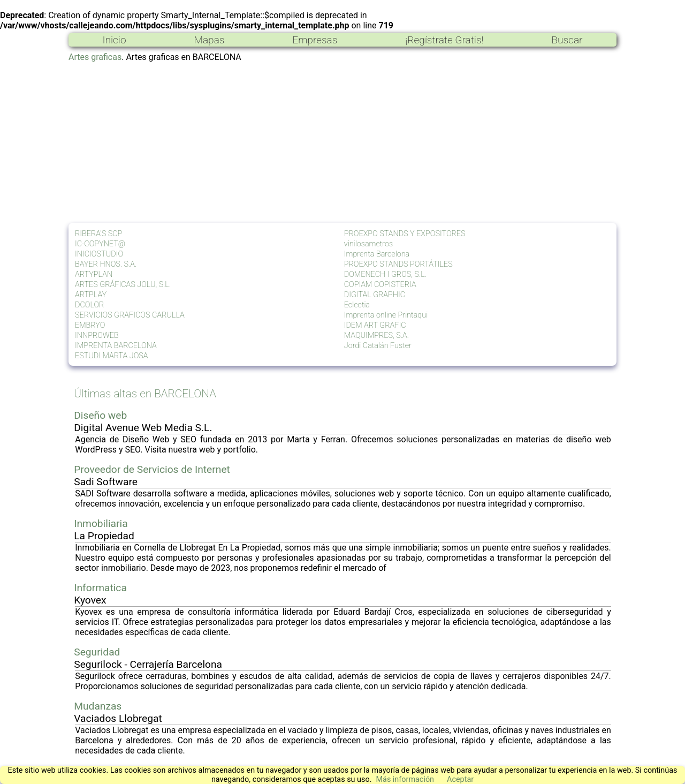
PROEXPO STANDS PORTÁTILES (398, 264)
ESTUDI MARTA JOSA (112, 356)
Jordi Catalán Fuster (378, 346)
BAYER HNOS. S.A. (106, 264)
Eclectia (357, 305)
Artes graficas (95, 57)
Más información (405, 779)
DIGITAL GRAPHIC (375, 295)
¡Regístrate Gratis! (444, 40)
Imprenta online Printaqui (386, 315)
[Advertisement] (342, 142)
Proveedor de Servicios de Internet (152, 469)
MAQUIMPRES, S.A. (376, 336)
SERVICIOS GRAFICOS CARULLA (130, 315)
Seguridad (97, 652)
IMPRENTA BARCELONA (116, 346)
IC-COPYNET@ (100, 244)
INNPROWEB (97, 336)
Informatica (100, 588)
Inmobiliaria (101, 523)
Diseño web (100, 415)
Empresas (315, 40)
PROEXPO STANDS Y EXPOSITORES (405, 234)
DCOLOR (89, 305)
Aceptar (460, 779)
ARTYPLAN (94, 274)
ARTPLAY (91, 295)
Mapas (209, 40)
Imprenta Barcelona (377, 254)
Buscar (567, 40)
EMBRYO (90, 325)
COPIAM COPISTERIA (380, 285)
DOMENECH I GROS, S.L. (385, 274)
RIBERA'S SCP (98, 234)
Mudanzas (98, 706)
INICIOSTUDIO (99, 254)
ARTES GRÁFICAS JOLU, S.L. (123, 285)
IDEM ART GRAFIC (375, 325)
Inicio (114, 40)
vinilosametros (368, 244)
